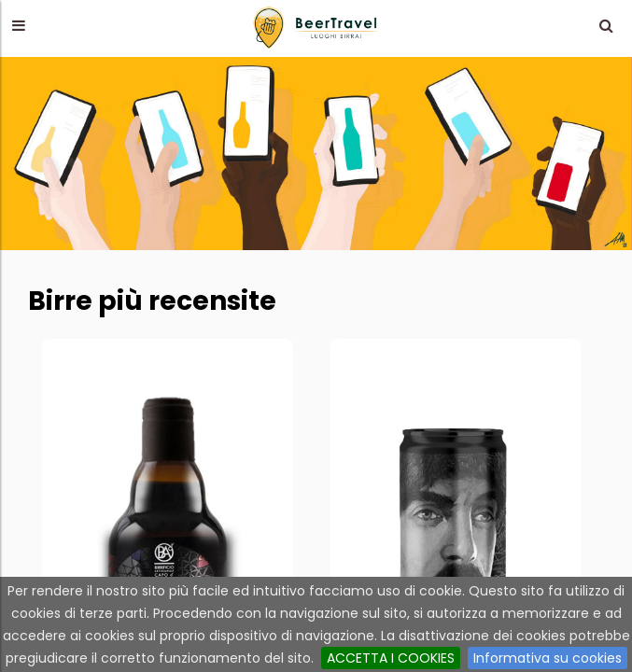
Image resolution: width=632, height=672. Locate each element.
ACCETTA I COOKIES (391, 658)
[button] (18, 25)
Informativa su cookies (548, 658)
